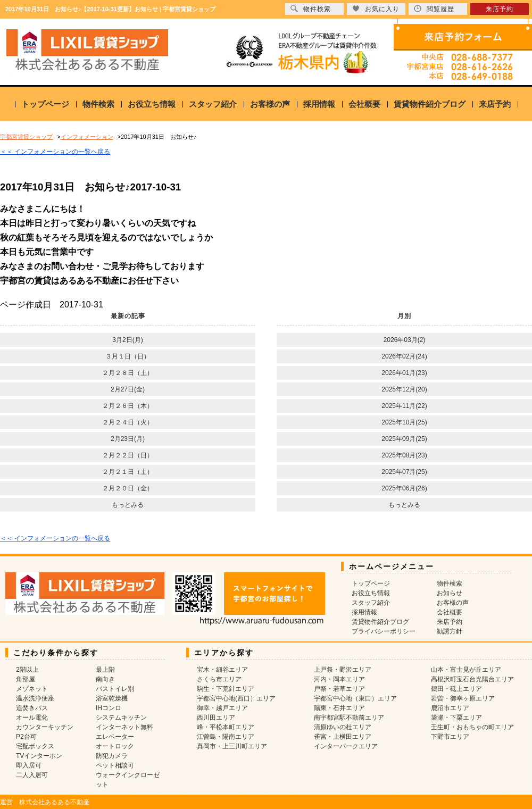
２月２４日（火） (128, 422)
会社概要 (364, 104)
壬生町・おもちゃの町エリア (472, 727)
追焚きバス (32, 708)
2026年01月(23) (404, 373)
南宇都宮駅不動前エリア (349, 718)
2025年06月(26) (404, 488)
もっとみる (128, 505)
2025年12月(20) (404, 389)
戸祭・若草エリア (339, 689)
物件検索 (98, 104)
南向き (105, 679)
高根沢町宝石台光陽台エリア (472, 679)
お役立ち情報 (152, 104)
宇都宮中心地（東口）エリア (355, 698)
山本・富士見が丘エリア (466, 670)
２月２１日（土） (128, 472)
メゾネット (32, 689)
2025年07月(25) (404, 472)
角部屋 (26, 679)
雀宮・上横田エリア (343, 737)
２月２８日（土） (128, 373)
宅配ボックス (35, 746)
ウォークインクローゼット (128, 780)
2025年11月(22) (404, 406)
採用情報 (319, 104)
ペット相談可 (115, 765)
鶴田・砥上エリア (456, 689)
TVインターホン (39, 756)
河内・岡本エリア (339, 679)
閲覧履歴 (434, 9)
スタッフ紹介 (213, 104)
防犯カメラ (112, 756)
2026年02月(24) (404, 356)
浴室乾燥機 (112, 698)
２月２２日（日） (128, 455)
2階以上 (27, 670)
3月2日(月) (127, 340)
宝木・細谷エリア (222, 670)
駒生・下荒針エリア (226, 689)
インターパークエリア (346, 746)
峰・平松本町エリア (226, 727)
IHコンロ (109, 708)
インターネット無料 (124, 727)
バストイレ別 (115, 689)
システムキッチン (121, 718)
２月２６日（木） (128, 406)
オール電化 (32, 718)
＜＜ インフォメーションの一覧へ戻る (55, 152)
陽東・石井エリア (339, 708)
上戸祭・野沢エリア (343, 670)
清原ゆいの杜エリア (343, 727)
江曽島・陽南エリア (226, 737)
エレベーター (115, 737)
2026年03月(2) (405, 340)
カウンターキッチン (45, 727)
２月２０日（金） (128, 488)
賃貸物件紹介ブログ (430, 104)
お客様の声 (270, 104)
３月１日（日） (128, 356)
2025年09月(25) (404, 439)
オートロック (115, 746)
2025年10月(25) (404, 422)
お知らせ (450, 593)
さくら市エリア (219, 679)
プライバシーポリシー (384, 631)
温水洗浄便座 (35, 698)
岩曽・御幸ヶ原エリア (463, 698)
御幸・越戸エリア (222, 708)
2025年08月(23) (404, 455)
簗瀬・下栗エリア (456, 718)
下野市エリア (450, 737)
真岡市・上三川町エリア (232, 746)
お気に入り (376, 9)
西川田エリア (216, 718)
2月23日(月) (128, 439)
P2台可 (26, 737)
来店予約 (495, 104)
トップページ (45, 104)
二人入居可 (32, 775)
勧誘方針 (450, 631)
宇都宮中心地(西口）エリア (236, 698)
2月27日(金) (128, 389)
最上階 (105, 670)
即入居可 (29, 765)
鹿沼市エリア (450, 708)
